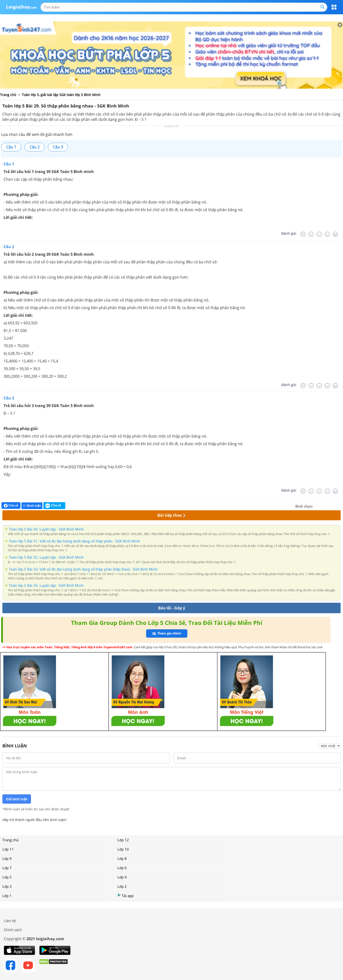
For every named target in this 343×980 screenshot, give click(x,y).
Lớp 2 (122, 886)
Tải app (126, 896)
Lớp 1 (7, 896)
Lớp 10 (123, 849)
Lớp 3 (7, 886)
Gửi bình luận (17, 799)
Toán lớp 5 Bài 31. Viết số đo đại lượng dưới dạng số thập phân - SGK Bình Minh (74, 541)
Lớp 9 (7, 858)
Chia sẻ (11, 505)
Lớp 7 (7, 868)
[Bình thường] (319, 234)
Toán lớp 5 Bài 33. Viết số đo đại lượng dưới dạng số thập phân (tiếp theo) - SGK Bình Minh (83, 569)
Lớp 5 (7, 877)
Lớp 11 (8, 849)
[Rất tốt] (335, 234)
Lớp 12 (123, 840)
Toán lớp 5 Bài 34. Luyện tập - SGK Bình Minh (46, 585)
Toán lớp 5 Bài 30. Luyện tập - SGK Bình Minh (46, 529)
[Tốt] (327, 234)
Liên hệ (10, 921)
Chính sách (13, 930)
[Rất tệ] (303, 234)
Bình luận (32, 506)
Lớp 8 (122, 858)
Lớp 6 (122, 868)
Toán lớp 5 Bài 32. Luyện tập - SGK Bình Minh (46, 557)
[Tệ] (311, 234)
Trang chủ (10, 840)
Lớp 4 (122, 877)
